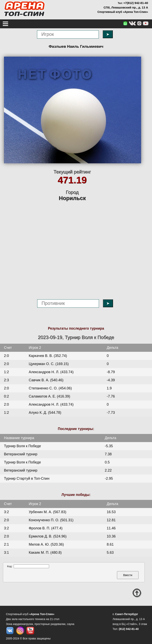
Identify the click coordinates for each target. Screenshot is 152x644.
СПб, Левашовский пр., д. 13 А (126, 7)
